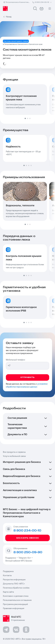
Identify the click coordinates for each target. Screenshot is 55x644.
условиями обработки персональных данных (27, 385)
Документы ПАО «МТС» (14, 584)
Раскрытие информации (14, 580)
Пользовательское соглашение (17, 600)
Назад (9, 17)
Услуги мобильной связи (14, 456)
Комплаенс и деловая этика (16, 596)
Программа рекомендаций (15, 604)
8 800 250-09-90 (28, 552)
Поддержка (11, 558)
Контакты (7, 576)
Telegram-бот (25, 558)
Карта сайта (8, 592)
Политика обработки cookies (16, 588)
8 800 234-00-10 (42, 2)
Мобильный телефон (15, 360)
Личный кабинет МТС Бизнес (19, 561)
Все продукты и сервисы (14, 452)
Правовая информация (14, 608)
